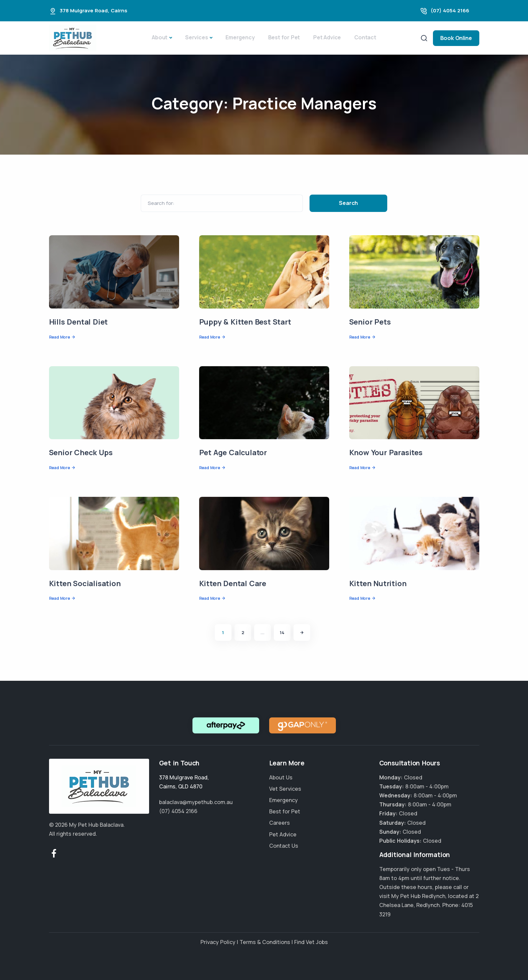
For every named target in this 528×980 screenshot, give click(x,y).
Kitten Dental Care (233, 583)
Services (196, 37)
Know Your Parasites (386, 453)
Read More (60, 337)
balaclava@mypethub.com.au (196, 802)
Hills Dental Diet (79, 322)
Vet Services (285, 789)
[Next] (302, 632)
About (160, 37)
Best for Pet (284, 37)
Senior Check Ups (81, 453)
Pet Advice (327, 37)
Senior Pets (370, 322)
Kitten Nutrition (378, 583)
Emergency (240, 37)
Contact (365, 37)
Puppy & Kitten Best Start (245, 322)
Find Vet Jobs (311, 942)
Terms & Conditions (265, 942)
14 (282, 632)
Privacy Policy (218, 942)
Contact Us (284, 846)
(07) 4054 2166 (450, 10)
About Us (281, 777)
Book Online (456, 38)
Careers (280, 823)
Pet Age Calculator (233, 453)
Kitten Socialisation (85, 583)
